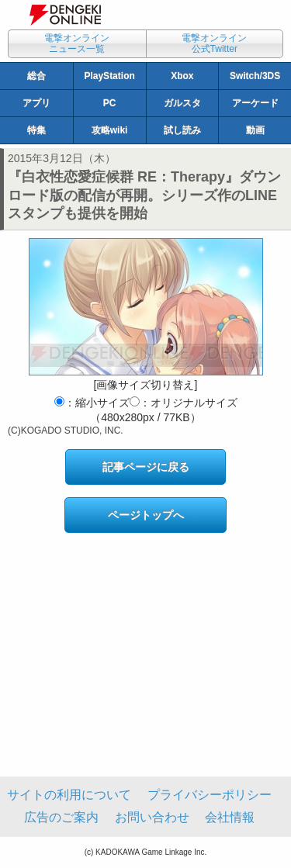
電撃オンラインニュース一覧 (77, 43)
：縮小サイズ (92, 403)
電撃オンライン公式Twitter (214, 43)
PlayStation (109, 76)
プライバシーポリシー (210, 795)
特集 (36, 130)
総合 (36, 76)
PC (110, 103)
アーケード (255, 103)
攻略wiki (110, 130)
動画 (255, 130)
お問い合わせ (152, 817)
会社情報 (230, 817)
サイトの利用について (69, 795)
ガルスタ (182, 103)
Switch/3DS (255, 76)
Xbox (182, 76)
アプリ (36, 103)
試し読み (182, 130)
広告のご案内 (61, 817)
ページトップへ (146, 515)
